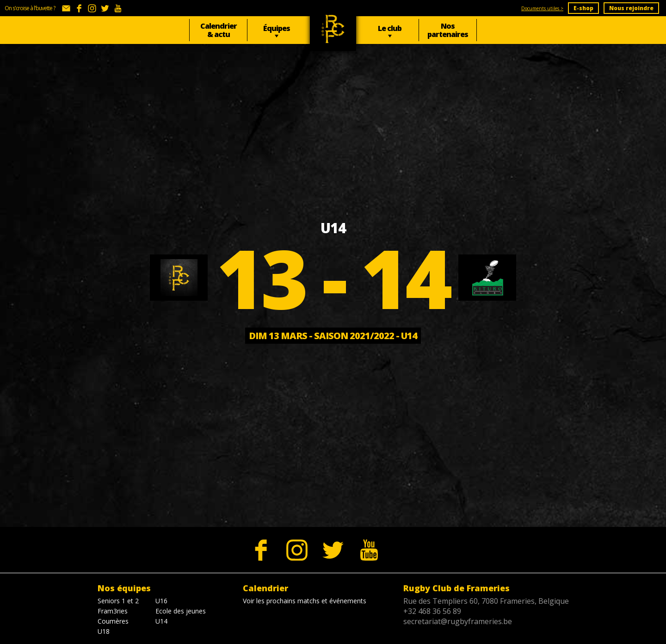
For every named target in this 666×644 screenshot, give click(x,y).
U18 (104, 631)
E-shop (583, 8)
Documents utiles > (542, 8)
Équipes (277, 28)
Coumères (113, 621)
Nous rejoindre (631, 8)
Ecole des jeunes (181, 611)
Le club (390, 28)
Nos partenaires (448, 30)
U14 (161, 621)
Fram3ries (113, 611)
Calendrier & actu (219, 30)
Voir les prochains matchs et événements (305, 601)
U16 (161, 601)
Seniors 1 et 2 (118, 601)
